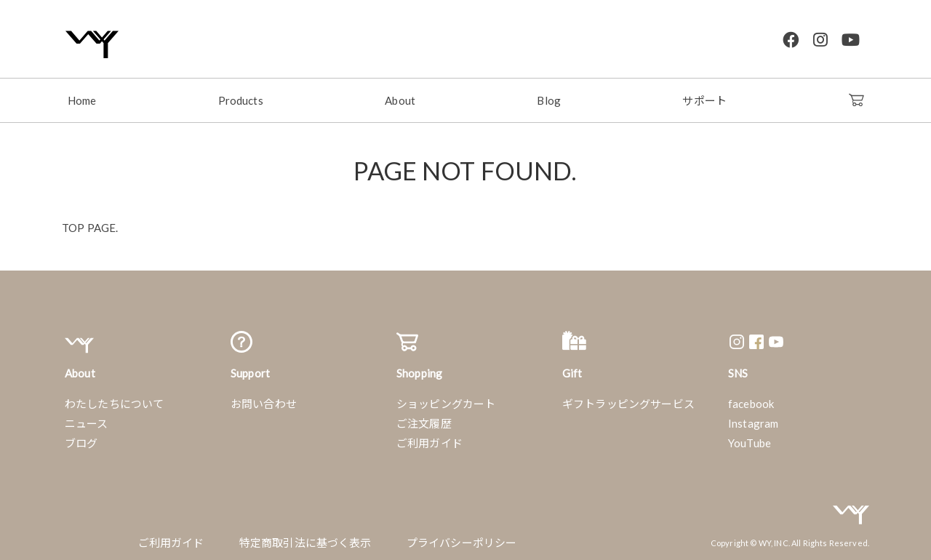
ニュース (87, 420)
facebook (751, 400)
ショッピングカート (446, 400)
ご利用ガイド (429, 439)
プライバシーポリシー (462, 539)
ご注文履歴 (424, 420)
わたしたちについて (114, 400)
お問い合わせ (264, 400)
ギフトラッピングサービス (628, 400)
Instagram (753, 420)
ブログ (81, 439)
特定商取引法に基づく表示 (305, 539)
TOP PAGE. (90, 224)
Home (82, 97)
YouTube (750, 439)
